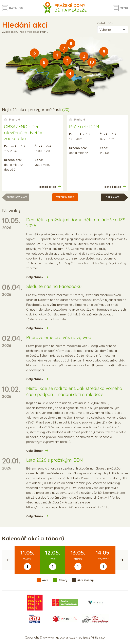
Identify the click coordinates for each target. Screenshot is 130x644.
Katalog (16, 8)
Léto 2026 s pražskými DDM (55, 460)
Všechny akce (65, 197)
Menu (124, 8)
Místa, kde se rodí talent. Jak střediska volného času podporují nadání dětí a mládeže (74, 391)
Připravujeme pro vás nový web (59, 337)
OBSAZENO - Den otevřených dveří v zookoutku (23, 133)
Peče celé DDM (84, 127)
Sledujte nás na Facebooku (54, 286)
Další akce (113, 197)
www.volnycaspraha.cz (59, 637)
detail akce (48, 187)
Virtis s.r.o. (98, 637)
